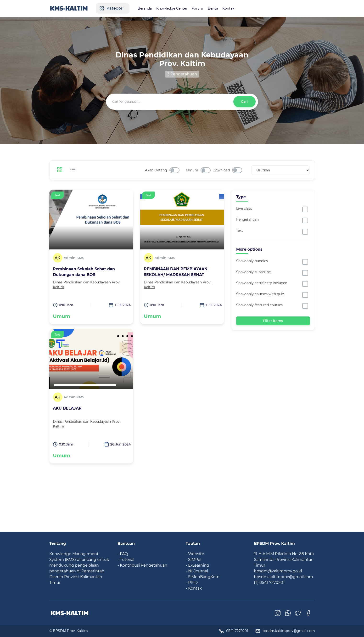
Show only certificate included (262, 283)
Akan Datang (156, 170)
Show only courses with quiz (260, 294)
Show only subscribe (253, 272)
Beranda (146, 8)
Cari (244, 101)
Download (221, 170)
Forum (200, 8)
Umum (192, 170)
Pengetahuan (247, 220)
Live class (244, 209)
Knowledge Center (174, 8)
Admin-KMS (74, 258)
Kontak (231, 8)
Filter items (273, 321)
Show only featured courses (259, 305)
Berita (216, 8)
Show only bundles (252, 261)
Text (240, 231)
